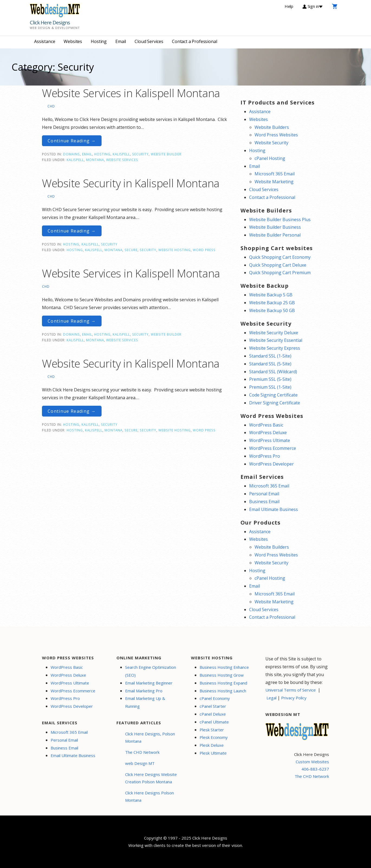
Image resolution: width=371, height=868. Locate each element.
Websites (73, 41)
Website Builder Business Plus (280, 220)
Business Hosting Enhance (224, 667)
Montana (95, 160)
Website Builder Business (275, 227)
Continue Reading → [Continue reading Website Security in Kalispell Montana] (72, 231)
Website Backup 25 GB (272, 303)
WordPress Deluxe (268, 433)
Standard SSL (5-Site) (270, 364)
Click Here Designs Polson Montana (149, 796)
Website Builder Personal (275, 235)
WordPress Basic (266, 425)
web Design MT (140, 763)
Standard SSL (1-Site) (270, 356)
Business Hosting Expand (223, 683)
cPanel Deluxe (213, 714)
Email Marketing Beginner (149, 683)
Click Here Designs (50, 22)
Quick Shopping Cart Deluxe (278, 265)
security (148, 250)
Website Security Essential (276, 340)
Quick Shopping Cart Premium (280, 273)
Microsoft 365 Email (275, 174)
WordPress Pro (265, 456)
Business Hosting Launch (223, 691)
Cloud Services (149, 41)
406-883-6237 (315, 769)
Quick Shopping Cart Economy (280, 257)
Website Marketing (274, 182)
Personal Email (264, 494)
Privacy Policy (294, 698)
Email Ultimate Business (274, 509)
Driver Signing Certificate (275, 403)
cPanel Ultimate (214, 722)
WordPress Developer (271, 464)
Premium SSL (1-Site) (270, 387)
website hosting (175, 250)
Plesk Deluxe (212, 745)
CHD (51, 106)
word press (204, 250)
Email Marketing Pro (144, 691)
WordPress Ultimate (270, 440)
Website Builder (166, 154)
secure (131, 250)
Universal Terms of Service (291, 690)
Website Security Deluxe (274, 333)
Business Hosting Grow (222, 675)
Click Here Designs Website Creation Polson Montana (151, 778)
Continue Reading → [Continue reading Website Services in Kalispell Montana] (72, 141)
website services (122, 160)
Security (140, 154)
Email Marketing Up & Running (145, 702)
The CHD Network (142, 752)
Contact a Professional (194, 41)
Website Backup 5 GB (271, 295)
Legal (271, 698)
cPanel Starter (213, 706)
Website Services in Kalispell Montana (131, 93)
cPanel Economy (215, 698)
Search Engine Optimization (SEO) (151, 671)
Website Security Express (275, 348)
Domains (71, 154)
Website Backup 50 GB (272, 310)
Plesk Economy (214, 737)
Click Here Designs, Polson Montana (150, 737)
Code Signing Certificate (273, 395)
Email (121, 41)
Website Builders (272, 127)
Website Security (271, 143)
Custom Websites (312, 762)
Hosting (99, 41)
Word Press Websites (276, 135)
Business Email (264, 502)
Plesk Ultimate (213, 753)
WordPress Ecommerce (273, 448)
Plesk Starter (212, 730)
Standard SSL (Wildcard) (273, 372)
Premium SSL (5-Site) (270, 379)
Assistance (45, 41)
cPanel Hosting (270, 158)
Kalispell (121, 154)
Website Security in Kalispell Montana (131, 183)
